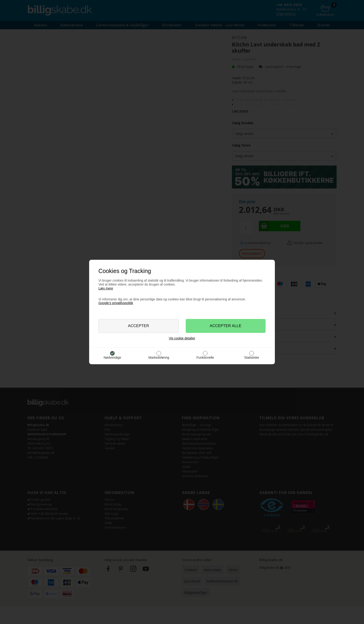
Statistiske (252, 357)
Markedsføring (159, 357)
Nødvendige (112, 357)
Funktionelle (205, 357)
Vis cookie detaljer (182, 338)
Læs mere (106, 288)
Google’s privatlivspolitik (116, 303)
